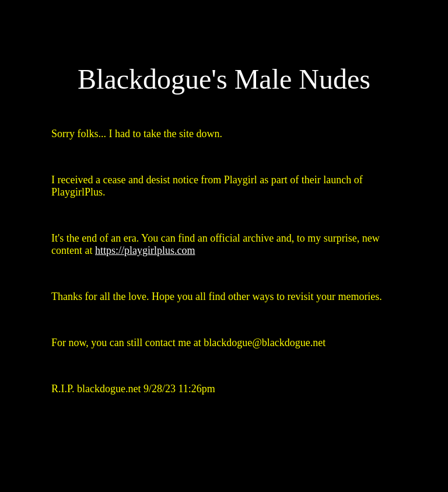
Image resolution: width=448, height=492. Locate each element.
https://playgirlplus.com (145, 250)
